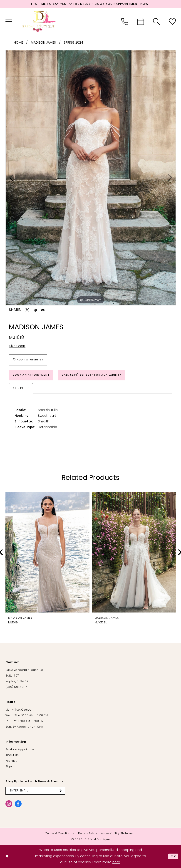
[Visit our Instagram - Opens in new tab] (9, 804)
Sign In (10, 767)
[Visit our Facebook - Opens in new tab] (18, 804)
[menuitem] (9, 22)
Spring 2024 (74, 43)
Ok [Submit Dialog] (173, 857)
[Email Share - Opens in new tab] (43, 310)
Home (18, 43)
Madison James (43, 43)
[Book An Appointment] (141, 22)
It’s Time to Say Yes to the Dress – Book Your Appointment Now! (90, 4)
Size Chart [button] (17, 346)
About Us (12, 755)
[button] (9, 22)
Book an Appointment (31, 375)
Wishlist (11, 761)
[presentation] (47, 552)
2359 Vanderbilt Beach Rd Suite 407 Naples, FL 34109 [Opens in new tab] (24, 676)
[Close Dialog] (7, 857)
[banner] (40, 22)
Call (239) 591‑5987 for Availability (91, 375)
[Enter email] (35, 791)
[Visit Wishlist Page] (172, 22)
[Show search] (156, 22)
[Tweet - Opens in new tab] (27, 310)
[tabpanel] (91, 178)
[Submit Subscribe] (62, 791)
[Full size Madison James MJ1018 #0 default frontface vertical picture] (91, 178)
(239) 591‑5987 (16, 687)
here (116, 862)
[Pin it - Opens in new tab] (35, 310)
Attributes (21, 388)
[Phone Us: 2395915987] (125, 22)
